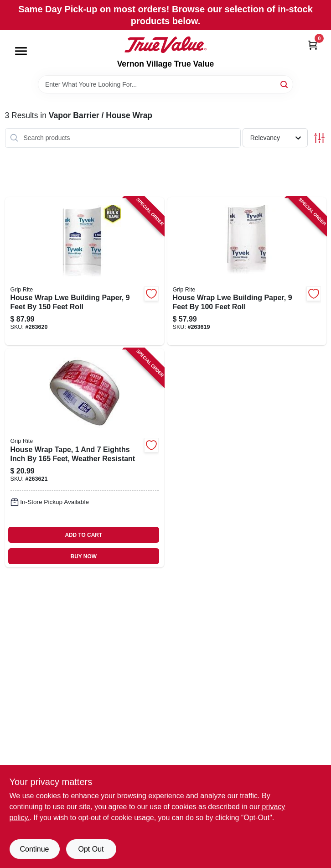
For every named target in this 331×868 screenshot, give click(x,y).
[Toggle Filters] (319, 138)
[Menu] (21, 51)
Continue (34, 849)
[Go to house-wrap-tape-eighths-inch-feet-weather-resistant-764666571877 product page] (85, 458)
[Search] (285, 84)
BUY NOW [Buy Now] (84, 556)
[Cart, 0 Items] (313, 45)
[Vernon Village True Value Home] (165, 45)
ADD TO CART (83, 535)
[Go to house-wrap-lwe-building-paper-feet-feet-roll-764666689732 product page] (85, 271)
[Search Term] (165, 84)
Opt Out (91, 849)
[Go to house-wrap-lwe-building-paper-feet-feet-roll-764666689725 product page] (247, 271)
